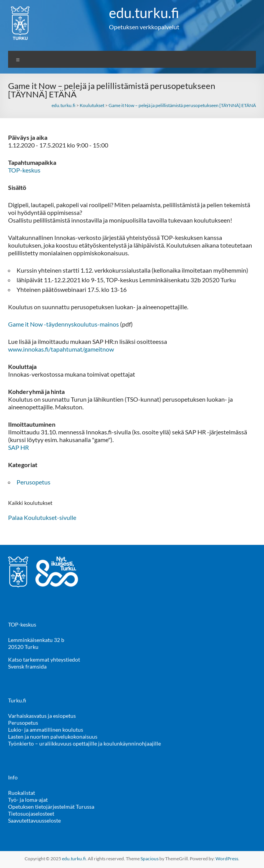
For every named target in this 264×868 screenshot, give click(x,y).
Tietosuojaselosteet (31, 814)
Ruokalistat (22, 793)
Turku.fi (17, 700)
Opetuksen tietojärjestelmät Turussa (51, 807)
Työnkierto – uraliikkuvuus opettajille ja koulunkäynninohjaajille (84, 743)
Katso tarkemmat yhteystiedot (44, 659)
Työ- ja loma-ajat (28, 800)
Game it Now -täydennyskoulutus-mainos (63, 324)
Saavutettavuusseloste (34, 820)
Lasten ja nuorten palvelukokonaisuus (53, 736)
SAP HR (18, 447)
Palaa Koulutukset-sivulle (42, 517)
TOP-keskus (24, 170)
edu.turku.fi (144, 13)
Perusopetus (33, 482)
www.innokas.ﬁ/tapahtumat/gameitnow (61, 349)
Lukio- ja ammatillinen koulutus (46, 730)
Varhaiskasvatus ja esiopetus (42, 716)
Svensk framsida (27, 666)
